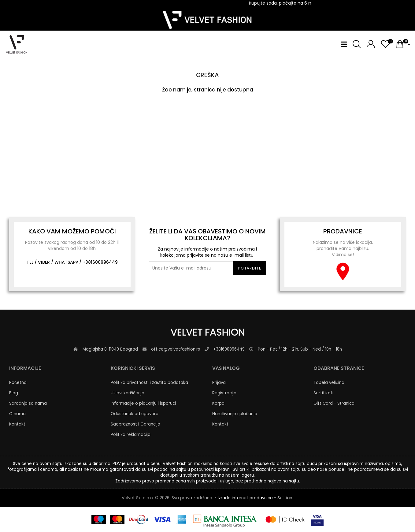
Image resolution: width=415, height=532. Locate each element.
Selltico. (285, 498)
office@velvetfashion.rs (176, 349)
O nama (17, 414)
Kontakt (17, 424)
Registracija (224, 393)
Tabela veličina (329, 383)
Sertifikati (323, 393)
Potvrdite (250, 268)
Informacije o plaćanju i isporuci (143, 403)
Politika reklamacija (131, 435)
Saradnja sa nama (28, 403)
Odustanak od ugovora (135, 414)
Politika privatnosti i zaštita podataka (149, 383)
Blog (14, 393)
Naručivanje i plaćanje (235, 414)
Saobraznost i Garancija (135, 424)
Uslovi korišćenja (128, 393)
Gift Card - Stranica (334, 403)
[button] (369, 44)
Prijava (219, 383)
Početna (18, 383)
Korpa (218, 403)
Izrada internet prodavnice (245, 498)
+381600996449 (100, 262)
